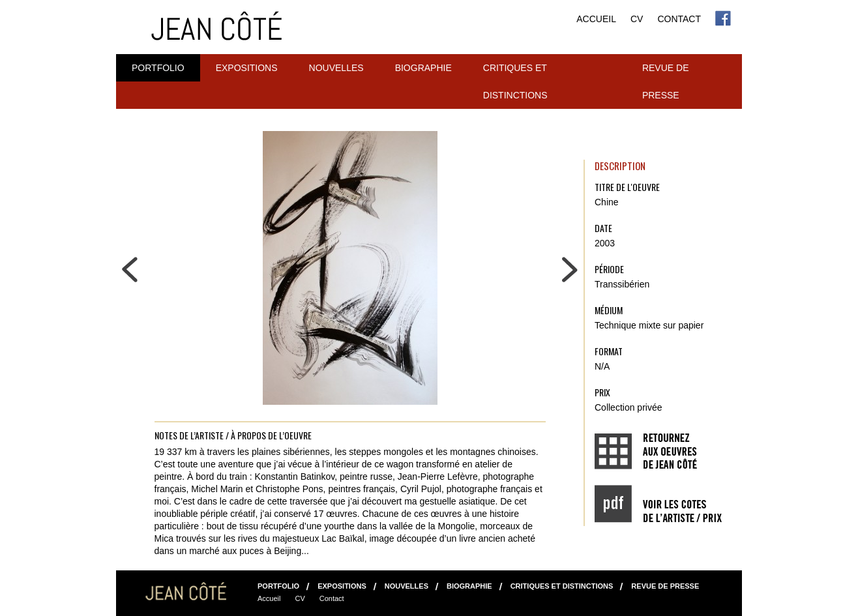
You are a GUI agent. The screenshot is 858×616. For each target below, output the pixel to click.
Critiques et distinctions (515, 81)
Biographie (423, 68)
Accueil (596, 19)
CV (637, 19)
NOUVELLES (336, 68)
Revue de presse (666, 81)
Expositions (247, 68)
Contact (679, 19)
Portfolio (158, 68)
